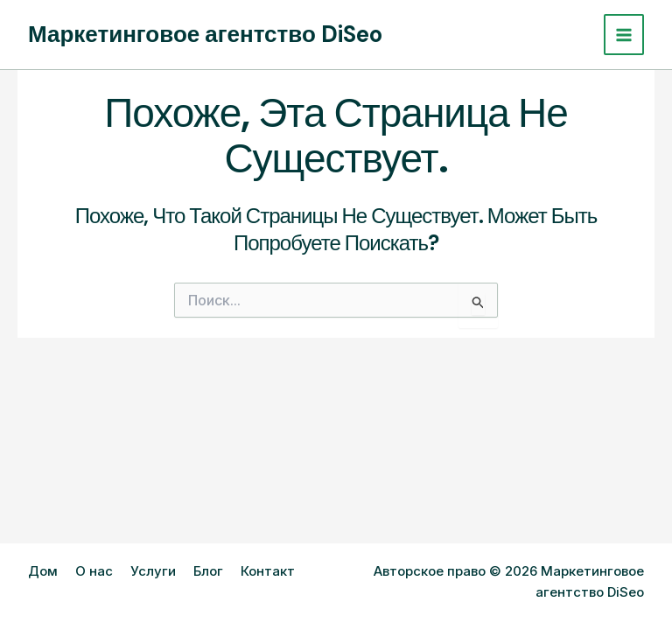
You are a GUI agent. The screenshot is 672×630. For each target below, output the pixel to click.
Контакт (268, 571)
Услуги (153, 571)
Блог (208, 571)
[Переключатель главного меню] (624, 35)
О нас (94, 571)
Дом (43, 571)
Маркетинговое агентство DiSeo (205, 34)
